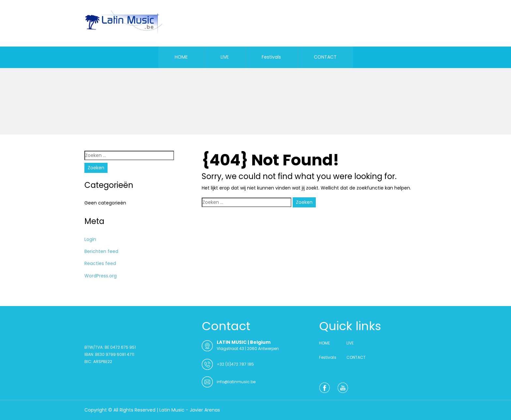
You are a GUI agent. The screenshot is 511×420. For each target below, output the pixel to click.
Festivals (271, 57)
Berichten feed (101, 251)
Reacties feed (100, 263)
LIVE (225, 57)
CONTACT (325, 57)
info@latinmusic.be (236, 382)
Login (90, 239)
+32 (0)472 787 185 (235, 364)
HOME (181, 57)
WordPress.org (101, 276)
